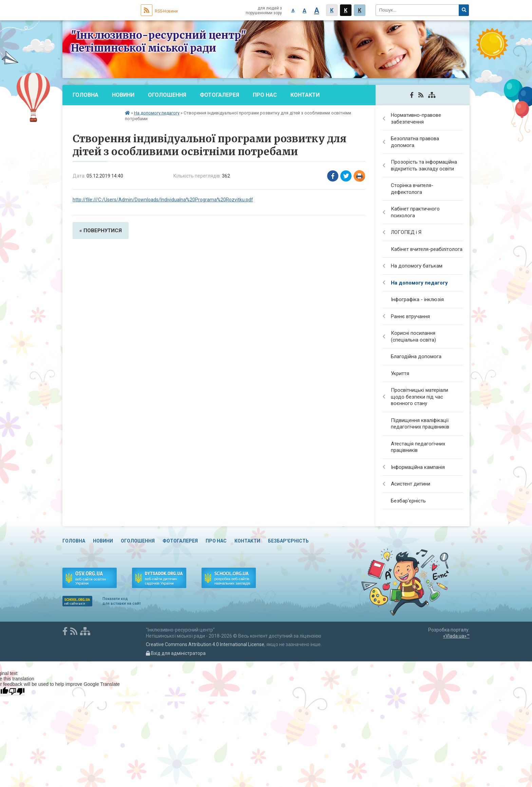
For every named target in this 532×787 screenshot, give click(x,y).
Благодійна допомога (416, 356)
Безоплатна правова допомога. (415, 142)
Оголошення (167, 95)
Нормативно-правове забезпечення (416, 118)
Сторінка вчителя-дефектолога (412, 189)
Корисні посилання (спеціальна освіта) (413, 336)
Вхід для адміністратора (176, 653)
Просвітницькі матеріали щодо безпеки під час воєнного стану (420, 397)
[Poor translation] (17, 691)
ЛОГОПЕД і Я (406, 232)
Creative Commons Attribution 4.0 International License (205, 644)
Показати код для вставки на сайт (122, 601)
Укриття (400, 373)
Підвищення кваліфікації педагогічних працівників (420, 424)
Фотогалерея (220, 95)
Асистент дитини (411, 484)
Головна (85, 95)
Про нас (265, 95)
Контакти (305, 95)
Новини (123, 95)
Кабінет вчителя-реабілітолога (427, 249)
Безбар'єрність (95, 115)
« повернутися (101, 231)
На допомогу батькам (417, 266)
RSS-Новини (159, 11)
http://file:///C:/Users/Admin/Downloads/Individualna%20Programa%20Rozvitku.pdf (163, 200)
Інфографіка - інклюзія (417, 299)
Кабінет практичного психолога (415, 212)
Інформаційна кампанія (418, 467)
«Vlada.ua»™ (456, 636)
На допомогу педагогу (157, 113)
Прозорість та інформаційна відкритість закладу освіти (424, 165)
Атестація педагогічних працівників (418, 447)
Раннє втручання (410, 316)
